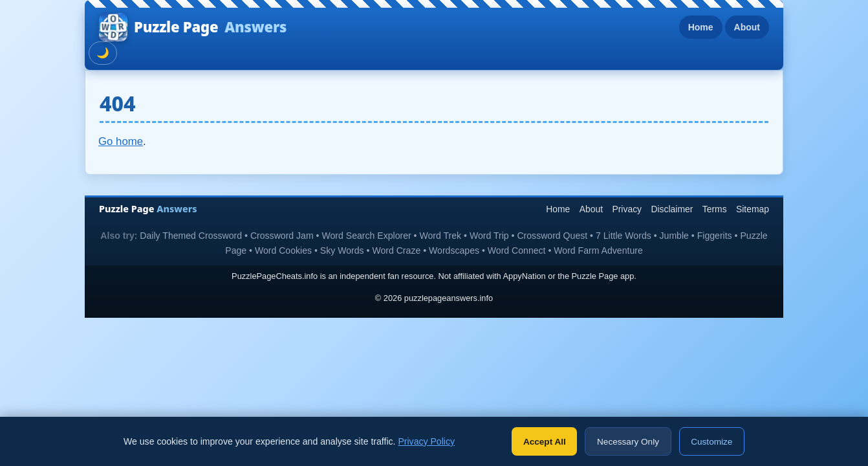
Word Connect (517, 250)
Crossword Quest (552, 236)
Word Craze (396, 250)
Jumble (674, 236)
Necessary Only (628, 442)
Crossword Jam (282, 236)
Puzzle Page (193, 27)
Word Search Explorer (366, 236)
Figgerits (715, 236)
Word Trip (489, 236)
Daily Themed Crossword (191, 236)
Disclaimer (672, 209)
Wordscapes (454, 250)
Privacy (627, 209)
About (747, 27)
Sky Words (342, 250)
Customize (711, 442)
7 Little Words (624, 236)
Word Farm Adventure (598, 250)
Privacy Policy (426, 441)
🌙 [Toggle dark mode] (103, 53)
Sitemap (753, 209)
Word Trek (440, 236)
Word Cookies (283, 250)
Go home (121, 141)
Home (701, 27)
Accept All (545, 442)
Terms (715, 209)
